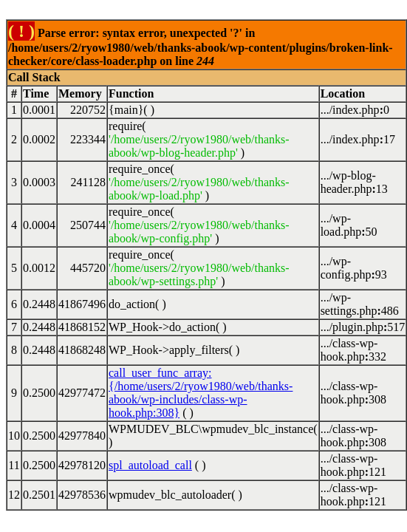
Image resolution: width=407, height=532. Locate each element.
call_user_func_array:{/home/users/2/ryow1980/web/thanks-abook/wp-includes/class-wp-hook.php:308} (201, 393)
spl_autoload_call (150, 465)
